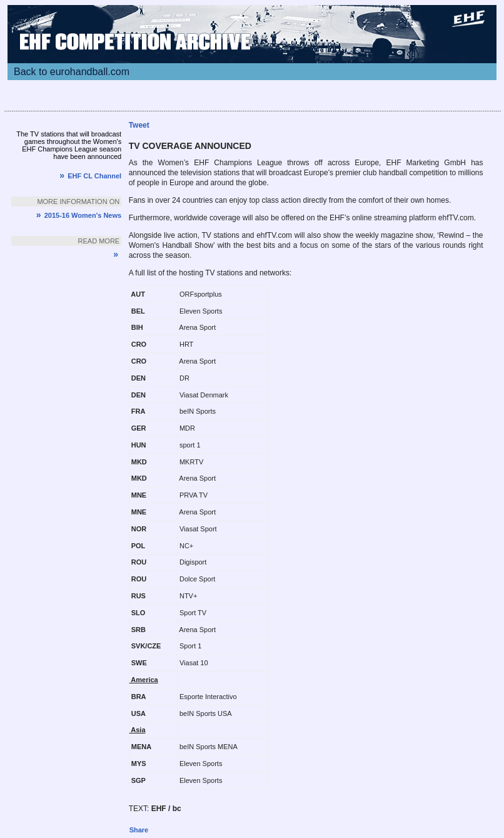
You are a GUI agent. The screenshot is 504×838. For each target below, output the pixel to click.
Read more (99, 241)
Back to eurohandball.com (72, 72)
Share (139, 830)
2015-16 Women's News (79, 215)
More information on (78, 202)
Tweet (139, 125)
